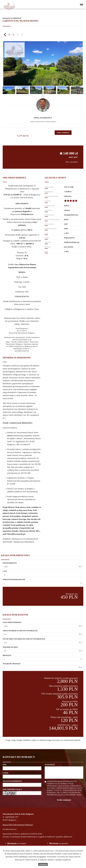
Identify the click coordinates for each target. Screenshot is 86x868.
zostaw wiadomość (63, 133)
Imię (5, 765)
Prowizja (7, 655)
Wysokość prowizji (11, 664)
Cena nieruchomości (12, 622)
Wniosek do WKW (10, 647)
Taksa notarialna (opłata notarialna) (20, 631)
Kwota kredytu (10, 563)
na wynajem (17, 843)
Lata (5, 571)
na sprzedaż (59, 843)
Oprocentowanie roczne (14, 580)
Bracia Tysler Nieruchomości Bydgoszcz (18, 825)
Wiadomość (50, 765)
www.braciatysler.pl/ (30, 539)
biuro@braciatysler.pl (16, 534)
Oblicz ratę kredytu (72, 162)
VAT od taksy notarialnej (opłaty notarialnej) (24, 639)
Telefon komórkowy (12, 781)
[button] (9, 61)
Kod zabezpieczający (12, 789)
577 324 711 (23, 136)
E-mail (6, 773)
